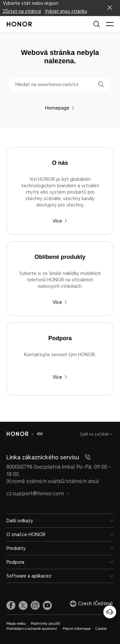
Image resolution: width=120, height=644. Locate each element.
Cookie (101, 629)
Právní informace (77, 629)
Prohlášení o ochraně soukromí (32, 629)
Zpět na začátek (95, 434)
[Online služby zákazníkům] (110, 612)
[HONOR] (17, 434)
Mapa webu (16, 624)
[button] (101, 84)
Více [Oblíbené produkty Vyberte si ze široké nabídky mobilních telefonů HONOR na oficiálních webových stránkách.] (60, 302)
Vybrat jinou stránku (66, 11)
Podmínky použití (45, 624)
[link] (11, 605)
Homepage (60, 108)
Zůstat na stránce (22, 11)
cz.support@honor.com (38, 494)
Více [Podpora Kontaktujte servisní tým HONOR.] (60, 377)
